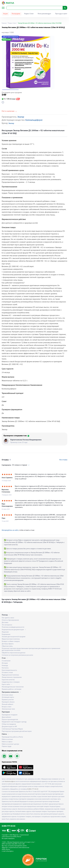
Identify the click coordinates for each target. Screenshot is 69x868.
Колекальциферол (34, 120)
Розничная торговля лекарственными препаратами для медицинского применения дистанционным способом (31, 649)
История (5, 663)
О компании (6, 661)
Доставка (5, 623)
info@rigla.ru (10, 851)
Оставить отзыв (7, 673)
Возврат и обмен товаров (11, 641)
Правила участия (8, 700)
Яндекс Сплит (29, 14)
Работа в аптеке (7, 739)
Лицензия (5, 632)
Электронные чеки (8, 709)
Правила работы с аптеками (12, 689)
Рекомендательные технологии (13, 687)
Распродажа (16, 14)
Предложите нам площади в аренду (14, 722)
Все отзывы (63, 460)
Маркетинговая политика (11, 639)
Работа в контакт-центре (10, 744)
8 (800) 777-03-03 (33, 789)
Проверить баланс (8, 702)
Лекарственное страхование (12, 677)
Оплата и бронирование (10, 620)
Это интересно (7, 625)
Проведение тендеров (10, 715)
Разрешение (6, 634)
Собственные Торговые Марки (12, 729)
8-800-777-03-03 (9, 826)
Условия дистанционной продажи (14, 637)
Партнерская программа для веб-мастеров (17, 731)
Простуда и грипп (61, 14)
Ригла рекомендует (44, 14)
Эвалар (21, 117)
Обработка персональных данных (14, 653)
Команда (5, 666)
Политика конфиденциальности (13, 627)
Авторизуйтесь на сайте (10, 530)
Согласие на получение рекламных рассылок (17, 655)
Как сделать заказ (8, 618)
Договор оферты (8, 644)
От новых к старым (14, 465)
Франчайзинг (6, 717)
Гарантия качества (8, 680)
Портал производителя (10, 720)
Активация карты (8, 697)
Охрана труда (7, 746)
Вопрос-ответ (7, 707)
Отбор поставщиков (9, 724)
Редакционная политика (10, 675)
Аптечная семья (7, 695)
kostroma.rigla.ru (10, 782)
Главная (4, 23)
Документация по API (9, 727)
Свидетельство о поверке (11, 682)
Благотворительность (9, 670)
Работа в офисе (7, 742)
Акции (5, 14)
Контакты (5, 668)
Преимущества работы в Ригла (12, 737)
